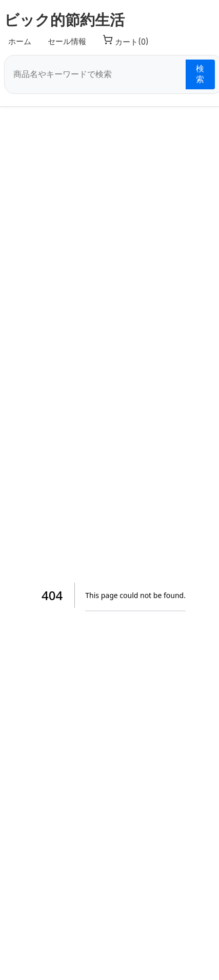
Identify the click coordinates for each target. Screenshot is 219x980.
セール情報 (67, 41)
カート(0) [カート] (126, 41)
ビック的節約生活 (64, 20)
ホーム (20, 41)
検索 (200, 74)
